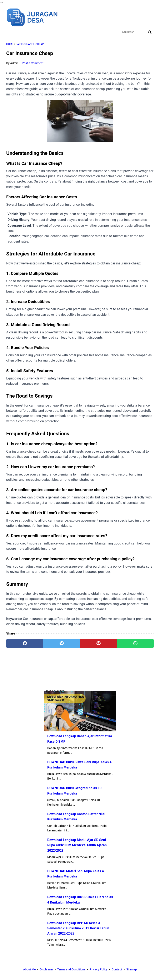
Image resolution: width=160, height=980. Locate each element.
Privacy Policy (99, 969)
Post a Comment (33, 63)
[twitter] (130, 17)
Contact (117, 969)
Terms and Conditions (71, 969)
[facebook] (120, 17)
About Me (29, 969)
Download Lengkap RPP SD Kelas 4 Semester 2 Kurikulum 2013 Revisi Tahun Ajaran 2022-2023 (78, 928)
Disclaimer (46, 969)
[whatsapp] (135, 643)
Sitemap (132, 969)
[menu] (9, 32)
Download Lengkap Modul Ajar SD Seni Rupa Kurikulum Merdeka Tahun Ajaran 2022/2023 (77, 845)
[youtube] (139, 17)
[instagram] (149, 17)
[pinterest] (98, 643)
